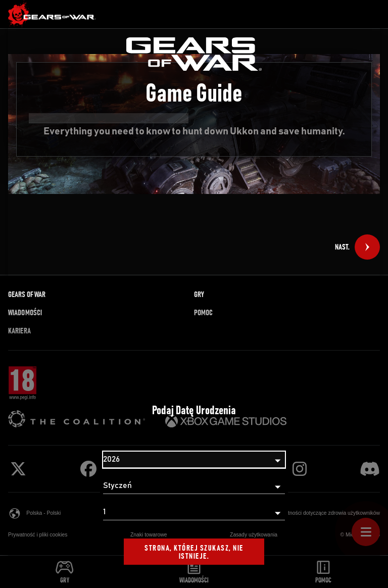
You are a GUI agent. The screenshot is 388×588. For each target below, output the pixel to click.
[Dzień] (194, 512)
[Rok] (194, 460)
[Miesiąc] (194, 486)
